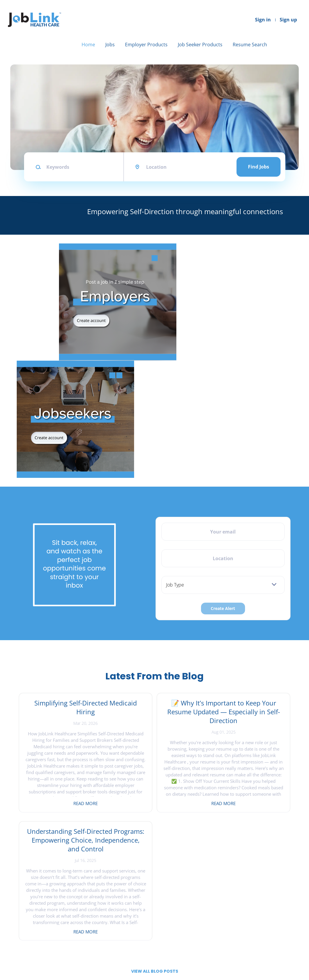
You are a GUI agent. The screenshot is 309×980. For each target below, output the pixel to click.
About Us (21, 928)
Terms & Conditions (32, 937)
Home (88, 45)
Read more (63, 803)
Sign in (263, 20)
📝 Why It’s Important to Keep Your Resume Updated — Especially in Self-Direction (154, 716)
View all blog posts (155, 843)
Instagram (251, 918)
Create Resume (174, 928)
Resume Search (250, 45)
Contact (20, 918)
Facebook (250, 908)
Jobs (110, 45)
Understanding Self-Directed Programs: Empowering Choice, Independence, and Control (246, 720)
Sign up (288, 20)
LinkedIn (249, 928)
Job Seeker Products (200, 45)
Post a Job (95, 918)
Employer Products (146, 45)
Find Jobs (259, 167)
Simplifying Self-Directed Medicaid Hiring (63, 707)
